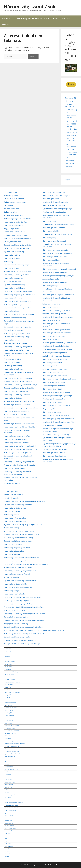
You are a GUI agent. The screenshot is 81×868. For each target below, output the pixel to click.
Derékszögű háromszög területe (16, 248)
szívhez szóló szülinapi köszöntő (12, 682)
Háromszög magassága (13, 225)
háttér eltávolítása (9, 785)
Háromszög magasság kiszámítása (18, 333)
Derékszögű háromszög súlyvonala (56, 392)
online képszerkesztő (10, 659)
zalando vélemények (9, 826)
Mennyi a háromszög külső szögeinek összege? (22, 643)
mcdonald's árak (8, 831)
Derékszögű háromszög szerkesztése (57, 329)
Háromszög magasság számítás (55, 250)
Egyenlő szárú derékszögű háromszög (57, 234)
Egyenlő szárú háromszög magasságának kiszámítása (25, 501)
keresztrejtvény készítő (10, 795)
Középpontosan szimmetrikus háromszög (20, 567)
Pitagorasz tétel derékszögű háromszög (19, 465)
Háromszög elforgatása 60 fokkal (56, 415)
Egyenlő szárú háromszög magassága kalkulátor (23, 524)
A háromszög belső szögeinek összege (57, 349)
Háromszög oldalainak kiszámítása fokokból (22, 558)
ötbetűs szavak (8, 777)
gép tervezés (7, 854)
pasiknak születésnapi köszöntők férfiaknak (15, 744)
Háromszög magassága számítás (17, 548)
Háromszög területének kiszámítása (57, 333)
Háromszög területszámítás (15, 521)
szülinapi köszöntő (9, 685)
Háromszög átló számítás (53, 363)
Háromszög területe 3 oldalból (55, 257)
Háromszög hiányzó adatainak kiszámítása (59, 379)
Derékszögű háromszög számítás (17, 395)
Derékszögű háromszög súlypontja (18, 327)
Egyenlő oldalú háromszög (14, 285)
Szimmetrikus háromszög (53, 304)
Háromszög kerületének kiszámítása (57, 405)
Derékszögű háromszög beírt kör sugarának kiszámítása (26, 564)
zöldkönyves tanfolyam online (11, 808)
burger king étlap (9, 721)
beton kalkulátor (8, 705)
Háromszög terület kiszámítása (55, 376)
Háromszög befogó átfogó (14, 610)
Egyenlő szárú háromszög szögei (17, 265)
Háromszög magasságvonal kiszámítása (58, 419)
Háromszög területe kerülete (15, 508)
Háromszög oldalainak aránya (16, 391)
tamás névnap (8, 651)
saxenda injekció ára (9, 713)
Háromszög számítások (30, 7)
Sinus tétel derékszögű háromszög (56, 434)
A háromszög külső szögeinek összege (19, 538)
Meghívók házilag (11, 192)
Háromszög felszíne (12, 515)
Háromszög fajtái (49, 221)
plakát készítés (8, 797)
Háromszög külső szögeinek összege (18, 301)
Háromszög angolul (12, 340)
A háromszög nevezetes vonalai (55, 369)
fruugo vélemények (9, 823)
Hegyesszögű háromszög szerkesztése (57, 409)
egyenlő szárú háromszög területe (12, 754)
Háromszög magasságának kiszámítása (20, 295)
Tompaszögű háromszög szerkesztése (19, 424)
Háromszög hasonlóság (13, 362)
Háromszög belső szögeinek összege (18, 238)
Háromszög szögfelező (51, 320)
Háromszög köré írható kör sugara (56, 195)
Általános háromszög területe (16, 343)
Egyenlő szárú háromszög (14, 252)
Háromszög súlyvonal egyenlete (16, 411)
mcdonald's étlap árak (10, 818)
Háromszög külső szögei (62, 18)
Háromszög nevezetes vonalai (54, 241)
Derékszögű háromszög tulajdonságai (57, 396)
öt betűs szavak (8, 780)
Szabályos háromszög (13, 242)
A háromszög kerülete (13, 359)
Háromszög (9, 262)
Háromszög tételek (50, 366)
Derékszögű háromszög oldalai (55, 353)
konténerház (8, 833)
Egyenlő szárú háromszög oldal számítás (20, 581)
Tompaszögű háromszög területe (17, 405)
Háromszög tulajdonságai (53, 260)
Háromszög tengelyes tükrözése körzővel (20, 446)
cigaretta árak (8, 813)
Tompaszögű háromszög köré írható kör (20, 401)
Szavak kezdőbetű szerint (14, 199)
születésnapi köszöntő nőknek (12, 746)
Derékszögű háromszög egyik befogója (19, 604)
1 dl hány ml (8, 690)
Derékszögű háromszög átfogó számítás (58, 422)
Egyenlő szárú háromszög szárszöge (18, 381)
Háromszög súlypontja (13, 304)
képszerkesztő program (10, 782)
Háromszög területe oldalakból (34, 18)
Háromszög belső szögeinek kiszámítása (58, 295)
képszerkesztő (8, 656)
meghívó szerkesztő (9, 674)
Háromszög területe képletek (15, 222)
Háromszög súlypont (12, 311)
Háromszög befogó (50, 286)
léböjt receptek (8, 759)
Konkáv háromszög (11, 498)
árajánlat (7, 790)
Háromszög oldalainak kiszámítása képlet (20, 427)
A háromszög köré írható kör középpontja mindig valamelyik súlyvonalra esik (34, 630)
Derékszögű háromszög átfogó (54, 399)
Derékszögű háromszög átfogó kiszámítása (59, 343)
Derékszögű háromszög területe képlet (58, 317)
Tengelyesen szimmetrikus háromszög (19, 531)
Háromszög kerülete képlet (15, 594)
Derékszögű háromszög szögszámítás (19, 600)
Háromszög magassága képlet (54, 336)
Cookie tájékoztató (11, 491)
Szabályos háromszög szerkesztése (56, 356)
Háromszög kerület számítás (54, 382)
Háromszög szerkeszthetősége (54, 456)
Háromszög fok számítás (14, 369)
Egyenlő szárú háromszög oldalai (17, 637)
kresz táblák (7, 697)
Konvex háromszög (11, 577)
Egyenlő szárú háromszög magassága (57, 209)
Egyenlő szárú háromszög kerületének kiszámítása (24, 620)
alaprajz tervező (8, 664)
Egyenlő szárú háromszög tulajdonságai (58, 224)
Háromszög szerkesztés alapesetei (17, 452)
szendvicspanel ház (9, 836)
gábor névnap (8, 649)
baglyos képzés (8, 800)
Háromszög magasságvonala (54, 192)
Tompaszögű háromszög (14, 215)
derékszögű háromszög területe (12, 751)
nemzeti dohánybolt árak (10, 810)
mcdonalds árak (8, 821)
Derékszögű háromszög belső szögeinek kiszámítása (24, 614)
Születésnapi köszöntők (13, 195)
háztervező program (9, 736)
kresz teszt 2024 (8, 700)
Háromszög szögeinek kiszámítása (18, 219)
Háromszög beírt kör (51, 339)
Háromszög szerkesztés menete (16, 443)
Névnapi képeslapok (12, 209)
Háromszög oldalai (50, 307)
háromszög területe (9, 749)
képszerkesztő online (10, 662)
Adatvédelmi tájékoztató (14, 495)
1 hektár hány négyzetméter (11, 708)
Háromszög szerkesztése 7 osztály (17, 574)
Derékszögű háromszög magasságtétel (19, 462)
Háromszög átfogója (12, 511)
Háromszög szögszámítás (14, 551)
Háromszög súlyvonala (13, 298)
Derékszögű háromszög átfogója (55, 202)
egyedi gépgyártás (9, 846)
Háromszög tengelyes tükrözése (16, 350)
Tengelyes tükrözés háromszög (16, 624)
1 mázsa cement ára (9, 715)
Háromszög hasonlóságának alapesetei (58, 310)
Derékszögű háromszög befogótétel (18, 347)
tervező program (8, 669)
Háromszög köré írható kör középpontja (20, 314)
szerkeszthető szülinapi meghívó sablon (14, 672)
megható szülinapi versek (10, 733)
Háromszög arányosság (52, 412)
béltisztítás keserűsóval (10, 756)
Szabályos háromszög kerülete (54, 314)
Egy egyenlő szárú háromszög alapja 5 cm (20, 640)
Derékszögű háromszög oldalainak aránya (21, 385)
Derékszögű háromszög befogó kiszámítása (21, 408)
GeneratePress (55, 865)
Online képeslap (10, 212)
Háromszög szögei (50, 238)
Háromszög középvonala (14, 278)
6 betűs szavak (8, 774)
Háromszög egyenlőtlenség (15, 288)
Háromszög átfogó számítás (15, 518)
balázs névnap (8, 654)
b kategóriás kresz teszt (10, 695)
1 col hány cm (8, 687)
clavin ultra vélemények (10, 828)
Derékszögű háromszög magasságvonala (20, 571)
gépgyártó (7, 856)
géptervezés (7, 851)
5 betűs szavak (8, 772)
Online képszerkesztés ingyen (15, 202)
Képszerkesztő (7, 18)
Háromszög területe (12, 258)
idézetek (7, 764)
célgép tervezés (8, 844)
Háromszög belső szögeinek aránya (18, 587)
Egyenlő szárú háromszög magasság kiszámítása (23, 627)
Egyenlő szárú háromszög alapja (17, 337)
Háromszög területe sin (13, 398)
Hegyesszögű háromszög (14, 228)
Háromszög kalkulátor (51, 231)
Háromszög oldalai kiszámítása (55, 359)
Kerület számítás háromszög (15, 414)
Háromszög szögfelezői (13, 544)
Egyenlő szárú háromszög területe (17, 245)
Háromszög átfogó (11, 591)
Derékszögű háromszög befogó (55, 272)
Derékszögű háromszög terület (16, 617)
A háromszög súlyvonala (52, 425)
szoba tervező (8, 738)
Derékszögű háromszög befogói (55, 282)
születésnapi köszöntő (10, 680)
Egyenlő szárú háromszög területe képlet (20, 388)
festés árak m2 (8, 792)
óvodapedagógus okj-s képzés (11, 805)
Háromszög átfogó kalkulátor (16, 439)
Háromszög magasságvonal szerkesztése (20, 561)
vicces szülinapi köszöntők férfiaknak (13, 731)
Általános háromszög (51, 279)
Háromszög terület (11, 268)
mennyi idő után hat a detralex (12, 726)
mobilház (7, 839)
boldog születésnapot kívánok (11, 769)
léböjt (6, 762)
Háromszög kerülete (12, 255)
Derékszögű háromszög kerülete (17, 275)
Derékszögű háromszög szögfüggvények (58, 276)
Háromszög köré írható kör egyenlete (57, 253)
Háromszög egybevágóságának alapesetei (59, 269)
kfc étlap (7, 718)
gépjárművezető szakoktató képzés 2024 (14, 803)
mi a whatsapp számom (10, 728)
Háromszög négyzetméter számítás (18, 378)
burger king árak (8, 723)
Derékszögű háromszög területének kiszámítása (23, 597)
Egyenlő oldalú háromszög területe (18, 541)
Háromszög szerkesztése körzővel (17, 436)
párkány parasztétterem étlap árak (13, 692)
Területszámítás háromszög (15, 318)
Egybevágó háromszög (13, 366)
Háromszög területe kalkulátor (16, 584)
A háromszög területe (12, 281)
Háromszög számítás (51, 199)
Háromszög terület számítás (54, 228)
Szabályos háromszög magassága (17, 271)
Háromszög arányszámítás (15, 468)
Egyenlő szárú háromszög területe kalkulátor (22, 534)
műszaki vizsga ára (9, 710)
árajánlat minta (8, 787)
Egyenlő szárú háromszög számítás (18, 505)
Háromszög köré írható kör (15, 232)
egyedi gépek (7, 849)
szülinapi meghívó (9, 677)
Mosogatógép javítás (12, 483)
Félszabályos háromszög (14, 330)
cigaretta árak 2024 (9, 815)
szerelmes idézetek (9, 767)
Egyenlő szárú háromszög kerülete (18, 308)
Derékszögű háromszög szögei (54, 212)
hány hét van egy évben (10, 703)
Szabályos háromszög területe (16, 235)
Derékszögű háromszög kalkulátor (56, 346)
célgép (67, 180)
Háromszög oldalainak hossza (54, 372)
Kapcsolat (5, 24)
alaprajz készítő (8, 667)
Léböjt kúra (8, 205)
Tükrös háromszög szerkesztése (55, 449)
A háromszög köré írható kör (54, 386)
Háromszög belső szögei (52, 402)
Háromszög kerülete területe (54, 205)
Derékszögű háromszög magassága (18, 291)
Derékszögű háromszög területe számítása (21, 449)
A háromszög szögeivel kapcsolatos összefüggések (24, 607)
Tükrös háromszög (11, 528)
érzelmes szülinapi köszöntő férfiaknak (14, 741)
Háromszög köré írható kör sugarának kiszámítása (24, 633)
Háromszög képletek (12, 554)
